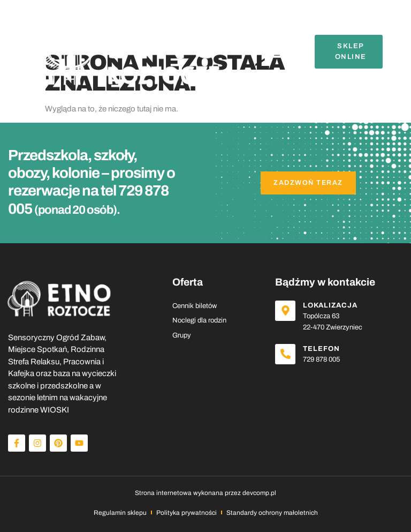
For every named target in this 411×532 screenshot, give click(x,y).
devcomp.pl (259, 493)
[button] (277, 52)
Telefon (324, 349)
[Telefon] (286, 355)
